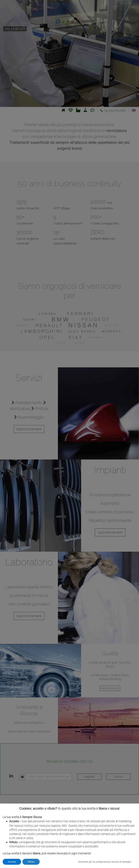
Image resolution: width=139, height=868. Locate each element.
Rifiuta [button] (31, 862)
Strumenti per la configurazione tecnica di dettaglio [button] (105, 862)
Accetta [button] (12, 862)
